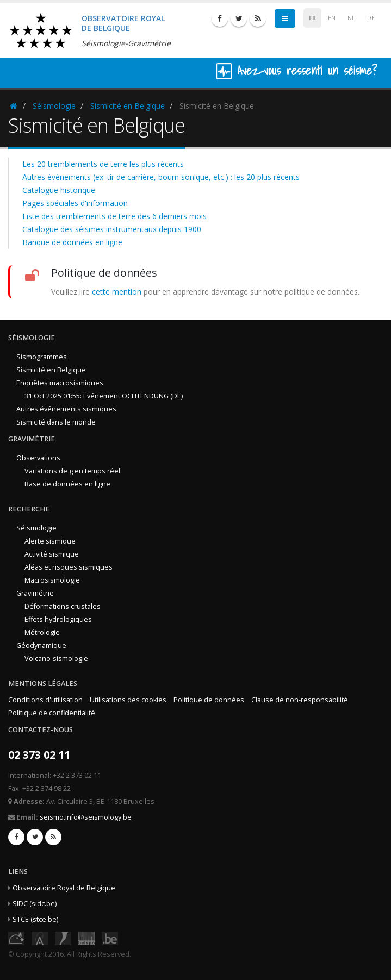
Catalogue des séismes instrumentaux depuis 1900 (112, 229)
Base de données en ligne (67, 484)
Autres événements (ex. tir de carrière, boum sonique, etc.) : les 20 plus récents (161, 177)
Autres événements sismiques (66, 409)
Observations (38, 458)
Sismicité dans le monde (56, 422)
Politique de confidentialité (52, 713)
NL (351, 18)
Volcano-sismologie (56, 658)
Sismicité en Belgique (128, 106)
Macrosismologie (52, 580)
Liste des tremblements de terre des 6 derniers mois (114, 216)
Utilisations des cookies (128, 700)
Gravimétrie (35, 593)
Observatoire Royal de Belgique (64, 888)
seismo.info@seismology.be (86, 817)
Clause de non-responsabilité (300, 700)
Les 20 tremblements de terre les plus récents (103, 164)
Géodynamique (41, 645)
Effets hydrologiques (58, 619)
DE (371, 18)
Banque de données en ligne (72, 242)
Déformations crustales (63, 606)
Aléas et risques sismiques (69, 567)
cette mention (117, 292)
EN (332, 18)
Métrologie (42, 632)
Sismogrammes (42, 357)
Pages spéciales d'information (75, 203)
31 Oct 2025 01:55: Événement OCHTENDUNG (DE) (104, 396)
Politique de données (209, 700)
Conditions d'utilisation (45, 700)
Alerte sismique (50, 541)
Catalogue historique (59, 190)
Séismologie (54, 106)
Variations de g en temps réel (72, 471)
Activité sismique (52, 554)
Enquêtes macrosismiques (60, 383)
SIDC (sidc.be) (35, 904)
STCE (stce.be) (35, 919)
